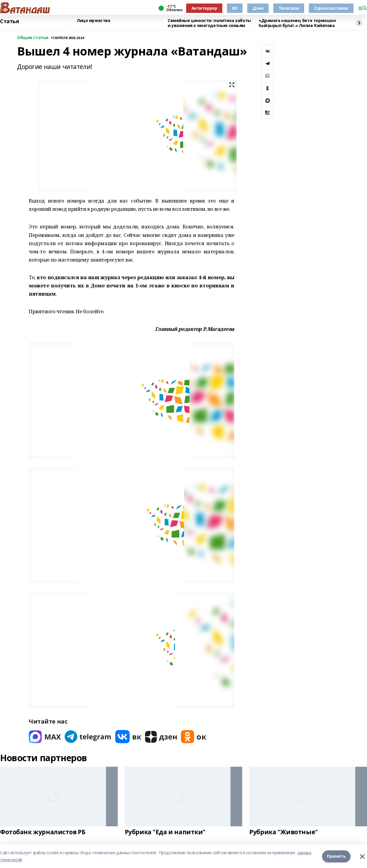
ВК (235, 8)
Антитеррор (204, 8)
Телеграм (289, 8)
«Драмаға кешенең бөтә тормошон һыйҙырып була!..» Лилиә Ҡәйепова (297, 23)
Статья (9, 21)
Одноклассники (331, 8)
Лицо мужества (94, 21)
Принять (336, 856)
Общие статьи (33, 38)
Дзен (258, 8)
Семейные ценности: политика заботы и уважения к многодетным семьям (209, 23)
